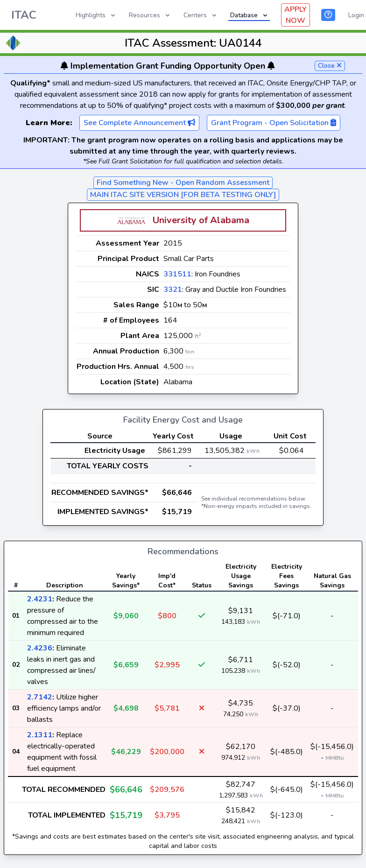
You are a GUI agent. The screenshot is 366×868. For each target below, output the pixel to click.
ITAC (24, 15)
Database (250, 15)
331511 (177, 274)
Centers (201, 15)
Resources (150, 15)
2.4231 (40, 599)
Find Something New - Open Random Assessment (183, 183)
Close (330, 66)
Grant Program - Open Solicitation (274, 123)
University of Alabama (201, 220)
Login (356, 15)
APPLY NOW (296, 15)
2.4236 (40, 648)
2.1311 (40, 735)
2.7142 (40, 697)
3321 (173, 289)
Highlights (96, 15)
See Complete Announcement (139, 123)
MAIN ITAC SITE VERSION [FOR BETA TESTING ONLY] (183, 195)
